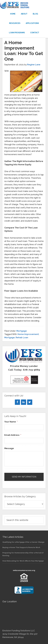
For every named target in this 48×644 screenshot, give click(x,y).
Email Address (13, 435)
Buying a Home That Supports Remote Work (21, 547)
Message (9, 448)
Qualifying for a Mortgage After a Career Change (23, 542)
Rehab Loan (22, 338)
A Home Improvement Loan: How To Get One (24, 51)
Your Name (11, 422)
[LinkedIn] (24, 402)
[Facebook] (17, 402)
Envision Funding (24, 5)
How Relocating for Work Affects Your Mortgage (23, 561)
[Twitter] (30, 402)
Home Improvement (28, 334)
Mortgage (22, 331)
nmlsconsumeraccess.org (24, 570)
